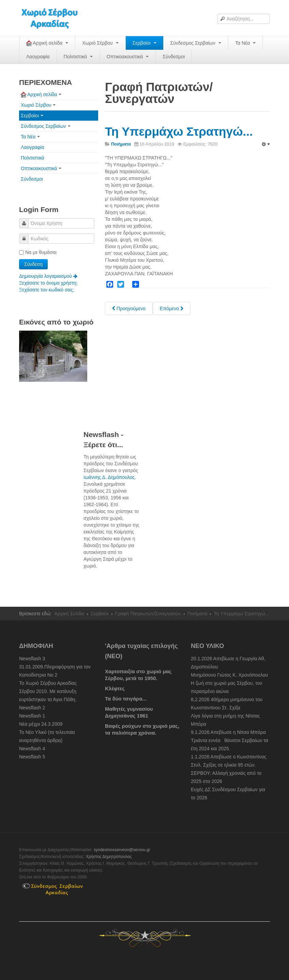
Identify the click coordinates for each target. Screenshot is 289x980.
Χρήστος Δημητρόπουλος (109, 857)
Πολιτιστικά (78, 57)
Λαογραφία (38, 57)
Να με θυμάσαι (38, 252)
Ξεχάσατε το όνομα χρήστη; (48, 283)
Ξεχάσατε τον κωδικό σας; (47, 290)
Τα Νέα (245, 43)
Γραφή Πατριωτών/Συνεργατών (148, 614)
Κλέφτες (115, 688)
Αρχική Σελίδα (69, 614)
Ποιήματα (197, 614)
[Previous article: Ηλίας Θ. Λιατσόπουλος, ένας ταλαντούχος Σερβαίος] (129, 308)
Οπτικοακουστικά (128, 57)
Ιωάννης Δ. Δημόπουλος (109, 477)
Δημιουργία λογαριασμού (48, 276)
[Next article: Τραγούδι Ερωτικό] (172, 308)
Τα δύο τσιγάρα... (126, 699)
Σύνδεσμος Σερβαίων (196, 43)
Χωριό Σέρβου (100, 43)
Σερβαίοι (144, 43)
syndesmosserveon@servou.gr (122, 850)
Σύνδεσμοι (174, 57)
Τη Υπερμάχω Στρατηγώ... (179, 131)
